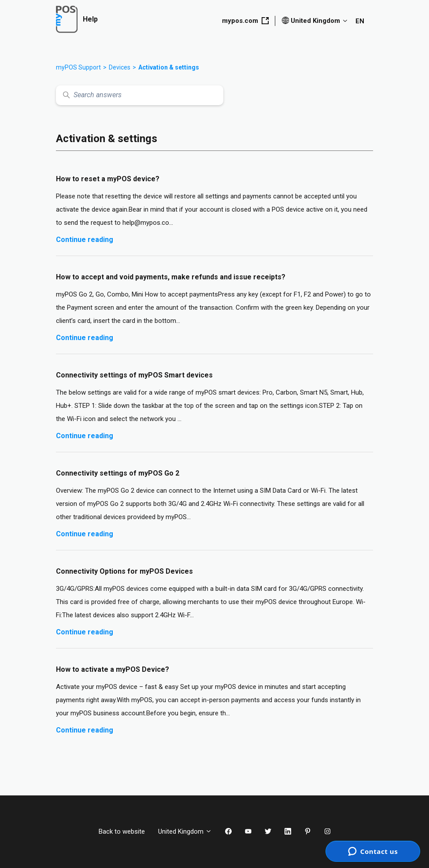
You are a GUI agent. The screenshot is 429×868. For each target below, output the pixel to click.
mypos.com (245, 21)
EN (360, 21)
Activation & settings (169, 67)
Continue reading (85, 240)
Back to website (122, 831)
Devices (120, 67)
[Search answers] (140, 95)
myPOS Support (78, 67)
